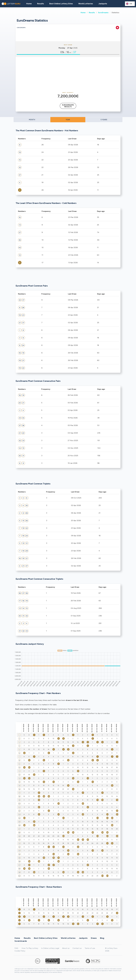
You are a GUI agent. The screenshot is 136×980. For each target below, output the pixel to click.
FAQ (16, 948)
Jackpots (103, 4)
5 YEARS (104, 120)
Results (92, 13)
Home (83, 13)
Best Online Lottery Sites (61, 4)
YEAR (68, 120)
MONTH (32, 120)
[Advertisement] (68, 74)
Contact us (77, 948)
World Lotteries (86, 4)
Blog (102, 938)
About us (66, 948)
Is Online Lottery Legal (50, 948)
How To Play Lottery (30, 948)
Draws (94, 938)
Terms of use (90, 948)
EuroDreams (103, 13)
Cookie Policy (20, 951)
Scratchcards (21, 941)
